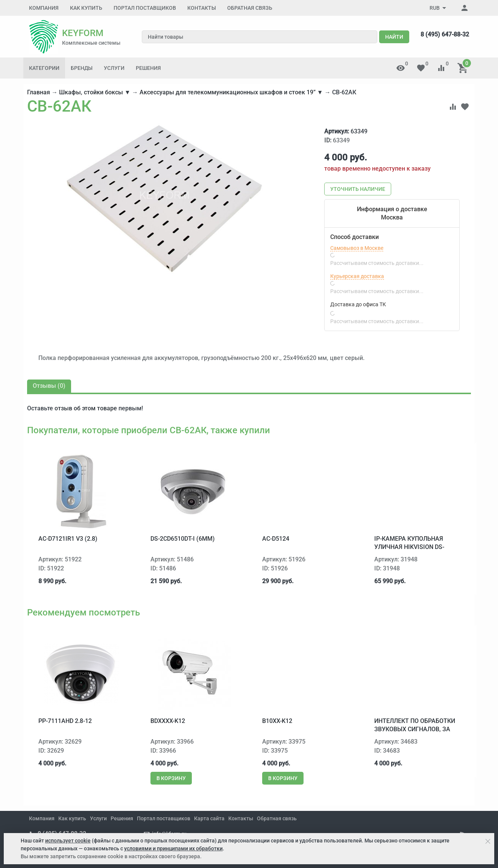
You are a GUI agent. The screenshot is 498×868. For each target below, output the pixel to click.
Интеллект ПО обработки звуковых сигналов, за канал (415, 729)
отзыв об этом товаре (86, 408)
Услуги (114, 68)
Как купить (86, 8)
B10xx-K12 (277, 721)
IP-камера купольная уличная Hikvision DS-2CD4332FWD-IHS (409, 547)
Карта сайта (209, 818)
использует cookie (68, 841)
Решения (148, 68)
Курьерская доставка (357, 276)
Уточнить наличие (358, 189)
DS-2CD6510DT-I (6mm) (183, 539)
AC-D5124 (276, 539)
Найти (394, 37)
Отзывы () (49, 386)
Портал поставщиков (145, 8)
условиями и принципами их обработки (173, 848)
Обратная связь (250, 8)
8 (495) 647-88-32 (445, 34)
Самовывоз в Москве (357, 248)
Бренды (82, 68)
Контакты (202, 8)
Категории (44, 68)
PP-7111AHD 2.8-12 (65, 721)
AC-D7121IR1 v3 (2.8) (68, 539)
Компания (44, 8)
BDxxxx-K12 (168, 721)
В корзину (171, 778)
